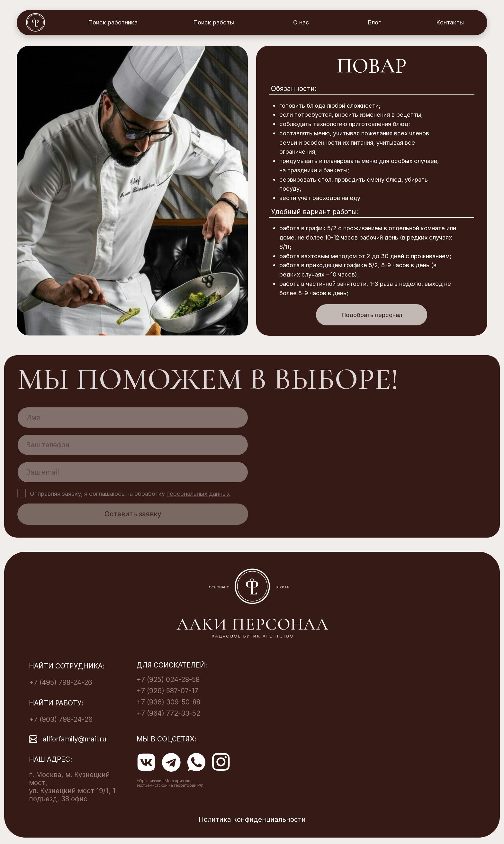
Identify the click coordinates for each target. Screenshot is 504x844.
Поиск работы (214, 22)
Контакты (450, 22)
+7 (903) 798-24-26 (61, 719)
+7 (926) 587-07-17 (167, 691)
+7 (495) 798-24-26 (61, 682)
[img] (132, 191)
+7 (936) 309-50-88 (168, 702)
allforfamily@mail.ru (75, 739)
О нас (301, 22)
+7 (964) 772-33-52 (168, 713)
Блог (374, 22)
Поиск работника (113, 22)
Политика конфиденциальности (252, 819)
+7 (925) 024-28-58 (168, 680)
